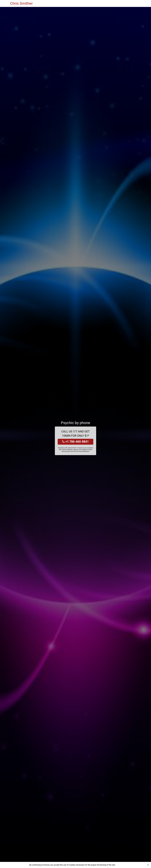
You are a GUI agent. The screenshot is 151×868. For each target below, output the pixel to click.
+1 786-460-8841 (75, 442)
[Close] (148, 865)
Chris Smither (21, 3)
